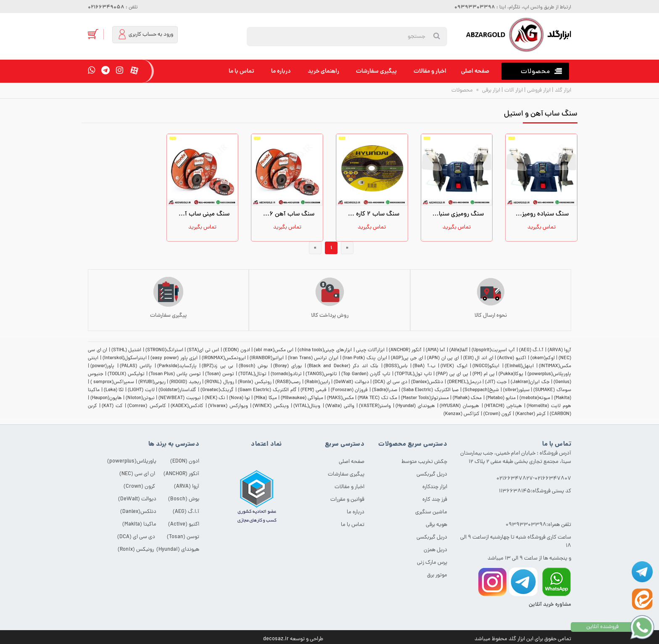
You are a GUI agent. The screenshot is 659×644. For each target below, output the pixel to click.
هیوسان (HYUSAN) (459, 406)
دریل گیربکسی (432, 474)
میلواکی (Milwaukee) (302, 398)
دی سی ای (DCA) (390, 382)
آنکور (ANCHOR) (405, 350)
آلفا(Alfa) (459, 350)
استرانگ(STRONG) (164, 350)
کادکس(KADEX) (187, 406)
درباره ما (281, 71)
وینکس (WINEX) (271, 406)
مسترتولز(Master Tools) (425, 398)
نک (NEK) (215, 398)
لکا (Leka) (114, 390)
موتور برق (437, 575)
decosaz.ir (276, 639)
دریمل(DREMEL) (464, 382)
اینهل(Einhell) (519, 366)
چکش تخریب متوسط (424, 462)
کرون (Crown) (497, 414)
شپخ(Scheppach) (481, 390)
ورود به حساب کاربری (145, 34)
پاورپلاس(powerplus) (549, 374)
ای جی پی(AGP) (407, 358)
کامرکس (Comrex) (146, 406)
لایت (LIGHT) (141, 390)
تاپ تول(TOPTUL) (413, 374)
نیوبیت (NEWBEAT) (179, 398)
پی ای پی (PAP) (452, 374)
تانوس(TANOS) (321, 374)
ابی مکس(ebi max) (274, 350)
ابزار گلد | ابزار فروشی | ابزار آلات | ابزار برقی (526, 91)
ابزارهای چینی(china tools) (325, 350)
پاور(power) (102, 366)
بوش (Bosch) (253, 366)
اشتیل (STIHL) (127, 350)
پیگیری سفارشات (376, 71)
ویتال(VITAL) (307, 406)
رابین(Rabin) (317, 382)
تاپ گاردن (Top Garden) (366, 374)
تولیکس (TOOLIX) (126, 374)
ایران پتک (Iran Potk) (365, 358)
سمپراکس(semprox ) (112, 382)
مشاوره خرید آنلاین (550, 605)
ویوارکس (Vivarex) (228, 406)
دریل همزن (435, 550)
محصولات (462, 91)
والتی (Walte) (340, 406)
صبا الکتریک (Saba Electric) (430, 390)
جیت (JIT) (496, 382)
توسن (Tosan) (220, 374)
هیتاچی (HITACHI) (503, 406)
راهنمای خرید (323, 71)
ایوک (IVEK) (454, 366)
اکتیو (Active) (512, 358)
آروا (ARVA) (560, 350)
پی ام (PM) (484, 374)
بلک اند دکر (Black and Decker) (343, 366)
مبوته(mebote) (535, 398)
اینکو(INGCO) (486, 366)
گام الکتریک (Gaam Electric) (267, 390)
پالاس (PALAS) (136, 366)
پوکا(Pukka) (511, 374)
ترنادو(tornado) (286, 374)
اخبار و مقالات (430, 71)
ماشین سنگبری (431, 512)
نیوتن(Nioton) (140, 398)
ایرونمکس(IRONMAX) (224, 358)
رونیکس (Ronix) (254, 382)
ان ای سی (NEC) (137, 474)
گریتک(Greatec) (217, 390)
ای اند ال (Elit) (478, 358)
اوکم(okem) (543, 358)
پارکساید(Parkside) (177, 366)
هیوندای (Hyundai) (415, 406)
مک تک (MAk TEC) (377, 398)
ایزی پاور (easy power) (174, 358)
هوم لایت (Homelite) (549, 406)
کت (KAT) (112, 406)
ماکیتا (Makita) (139, 524)
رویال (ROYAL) (219, 382)
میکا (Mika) (265, 398)
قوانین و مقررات (347, 500)
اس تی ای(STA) (203, 350)
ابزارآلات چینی (370, 350)
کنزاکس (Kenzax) (461, 414)
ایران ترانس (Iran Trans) (313, 358)
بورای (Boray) (288, 366)
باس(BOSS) (396, 366)
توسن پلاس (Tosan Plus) (175, 374)
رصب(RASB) (288, 382)
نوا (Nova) (240, 398)
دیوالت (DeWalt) (351, 382)
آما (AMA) (436, 350)
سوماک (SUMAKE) (552, 390)
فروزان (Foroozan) (349, 390)
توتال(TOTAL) (252, 374)
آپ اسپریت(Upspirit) (493, 350)
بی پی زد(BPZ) (217, 366)
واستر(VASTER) (375, 406)
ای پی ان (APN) (443, 358)
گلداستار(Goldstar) (177, 390)
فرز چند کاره (435, 500)
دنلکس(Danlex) (427, 382)
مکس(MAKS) (340, 398)
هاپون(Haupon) (106, 398)
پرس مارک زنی (432, 563)
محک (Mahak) (467, 398)
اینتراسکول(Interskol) (125, 358)
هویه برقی (436, 525)
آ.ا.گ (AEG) (531, 350)
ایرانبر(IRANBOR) (267, 358)
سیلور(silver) (516, 390)
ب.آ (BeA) (424, 366)
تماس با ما (241, 71)
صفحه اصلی (475, 71)
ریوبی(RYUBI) (152, 382)
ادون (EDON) (237, 350)
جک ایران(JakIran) (530, 382)
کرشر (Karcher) (531, 414)
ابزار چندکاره (435, 487)
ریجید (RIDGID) (185, 382)
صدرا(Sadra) (385, 390)
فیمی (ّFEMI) (314, 390)
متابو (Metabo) (501, 398)
